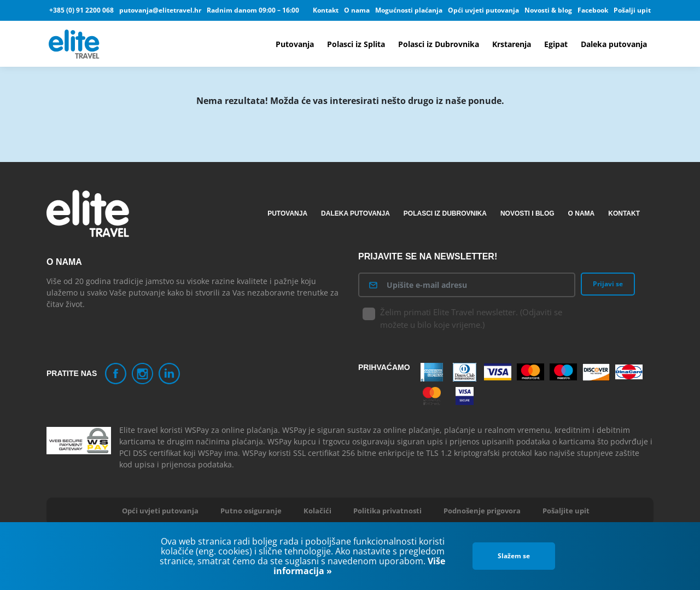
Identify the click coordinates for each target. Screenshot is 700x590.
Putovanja (295, 44)
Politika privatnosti (387, 511)
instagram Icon (142, 374)
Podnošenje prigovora (482, 511)
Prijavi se (608, 284)
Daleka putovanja (614, 44)
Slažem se (514, 556)
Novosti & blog (548, 10)
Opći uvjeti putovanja (483, 10)
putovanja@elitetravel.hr (160, 10)
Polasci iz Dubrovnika (439, 44)
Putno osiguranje (251, 511)
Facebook (593, 10)
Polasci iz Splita (356, 44)
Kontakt (326, 10)
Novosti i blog (527, 213)
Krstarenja (512, 44)
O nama (357, 10)
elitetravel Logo (75, 44)
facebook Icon (116, 374)
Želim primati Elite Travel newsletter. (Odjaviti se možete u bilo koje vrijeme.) (463, 318)
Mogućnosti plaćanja (409, 10)
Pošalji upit (632, 10)
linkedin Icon (169, 374)
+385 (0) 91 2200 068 (81, 10)
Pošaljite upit (566, 511)
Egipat (556, 44)
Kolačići (317, 511)
